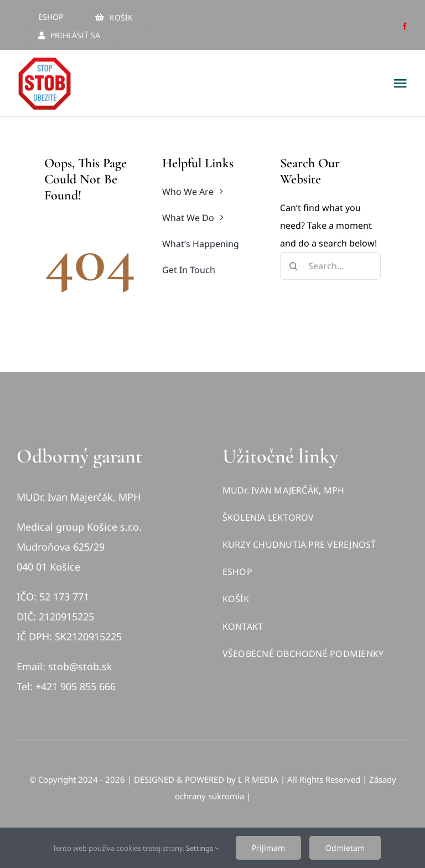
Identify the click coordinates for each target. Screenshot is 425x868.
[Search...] (330, 266)
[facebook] (405, 26)
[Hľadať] (294, 266)
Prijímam (268, 848)
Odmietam (345, 848)
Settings (203, 848)
